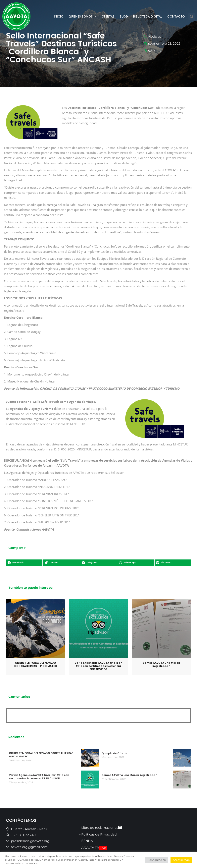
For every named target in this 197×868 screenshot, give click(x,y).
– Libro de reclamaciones (100, 828)
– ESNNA (86, 841)
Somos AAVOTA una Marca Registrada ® (161, 664)
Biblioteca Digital (148, 16)
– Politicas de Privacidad (98, 834)
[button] (192, 16)
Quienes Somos (82, 16)
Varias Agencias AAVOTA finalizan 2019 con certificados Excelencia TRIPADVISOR (98, 666)
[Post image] (35, 629)
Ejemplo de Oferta (114, 753)
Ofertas (108, 16)
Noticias (155, 37)
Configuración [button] (157, 860)
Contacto (176, 16)
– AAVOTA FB (93, 848)
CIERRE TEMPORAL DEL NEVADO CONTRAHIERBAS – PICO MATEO (36, 664)
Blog (124, 16)
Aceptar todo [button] (181, 860)
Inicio (59, 16)
